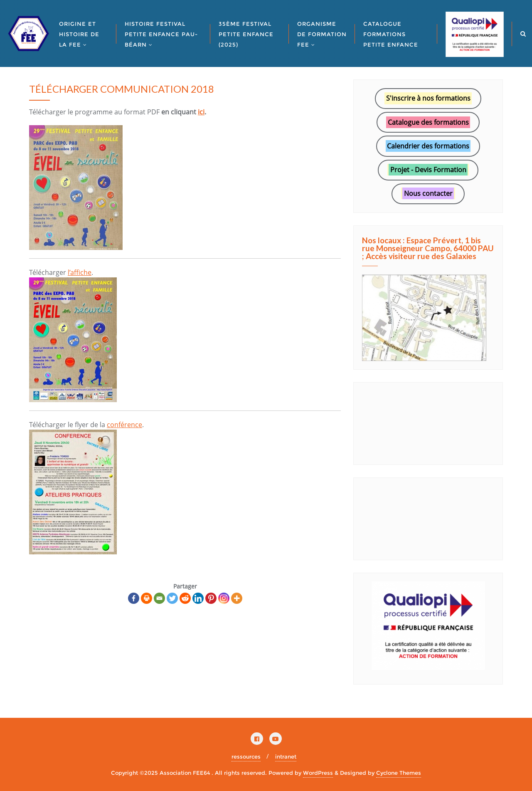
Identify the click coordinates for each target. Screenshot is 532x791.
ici (201, 112)
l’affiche (80, 272)
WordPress (318, 773)
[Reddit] (185, 598)
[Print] (147, 598)
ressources (246, 756)
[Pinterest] (211, 598)
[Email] (159, 598)
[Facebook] (134, 598)
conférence (124, 425)
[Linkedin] (198, 598)
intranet (286, 756)
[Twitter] (172, 598)
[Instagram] (224, 598)
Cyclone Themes (399, 773)
